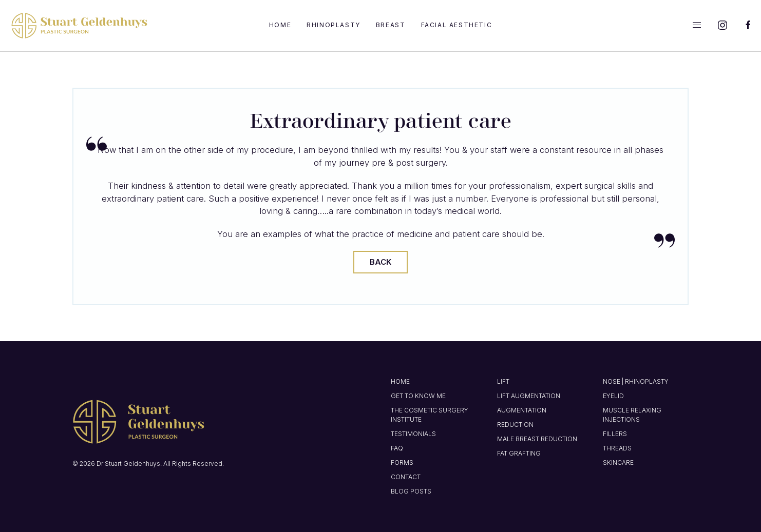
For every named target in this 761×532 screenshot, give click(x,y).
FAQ (397, 448)
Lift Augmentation (529, 396)
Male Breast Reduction (537, 439)
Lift (503, 381)
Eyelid (613, 396)
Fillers (615, 434)
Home (280, 25)
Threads (617, 448)
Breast (391, 25)
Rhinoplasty (334, 25)
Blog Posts (411, 491)
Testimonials (413, 434)
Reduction (515, 425)
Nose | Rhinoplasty (636, 381)
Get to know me (418, 396)
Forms (402, 462)
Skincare (618, 462)
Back (380, 262)
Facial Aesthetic (457, 25)
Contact (406, 477)
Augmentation (522, 410)
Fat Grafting (519, 453)
